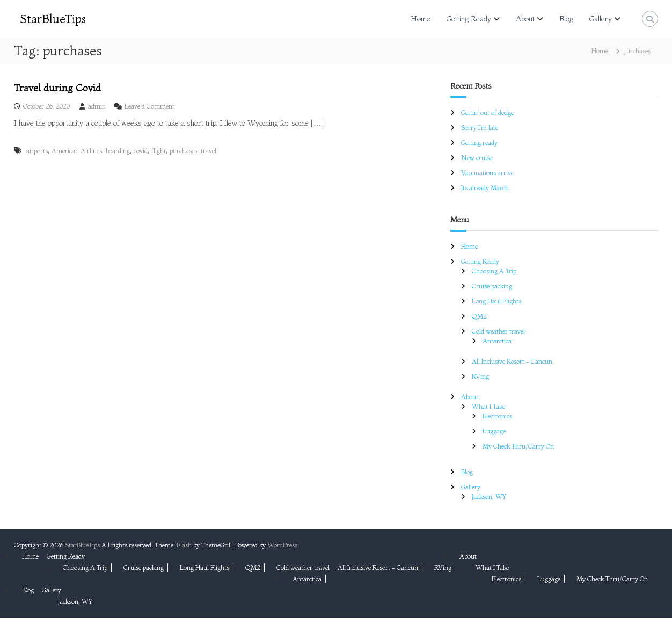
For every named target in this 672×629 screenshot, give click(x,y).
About (525, 19)
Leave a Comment (149, 106)
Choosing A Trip (494, 271)
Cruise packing (492, 286)
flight (159, 151)
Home (421, 19)
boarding (118, 151)
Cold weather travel (498, 331)
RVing (480, 376)
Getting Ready (469, 19)
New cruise (477, 158)
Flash (184, 545)
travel (209, 151)
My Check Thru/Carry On (518, 446)
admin (97, 106)
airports (37, 151)
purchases (183, 151)
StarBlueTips (53, 19)
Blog (566, 19)
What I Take (488, 406)
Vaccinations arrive (487, 173)
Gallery (601, 19)
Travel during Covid (57, 88)
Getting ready (479, 143)
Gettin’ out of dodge (487, 113)
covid (141, 151)
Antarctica (497, 341)
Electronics (497, 416)
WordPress (282, 545)
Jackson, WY (489, 497)
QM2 (479, 316)
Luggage (494, 431)
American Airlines (77, 151)
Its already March (485, 188)
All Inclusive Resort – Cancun (512, 361)
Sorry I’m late (480, 128)
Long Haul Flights (496, 301)
